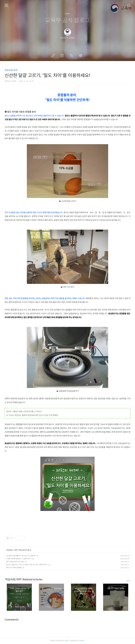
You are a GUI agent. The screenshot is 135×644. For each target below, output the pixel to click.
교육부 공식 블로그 (67, 20)
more (128, 580)
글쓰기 (54, 55)
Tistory (82, 641)
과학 (16, 550)
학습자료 (10, 550)
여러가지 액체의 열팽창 (14, 568)
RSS (72, 55)
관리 (81, 55)
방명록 (63, 55)
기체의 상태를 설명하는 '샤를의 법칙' (19, 559)
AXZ (67, 641)
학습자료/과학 (11, 70)
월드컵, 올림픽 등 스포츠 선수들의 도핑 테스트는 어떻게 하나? (27, 565)
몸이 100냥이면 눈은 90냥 (15, 562)
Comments (12, 620)
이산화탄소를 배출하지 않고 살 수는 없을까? (21, 556)
